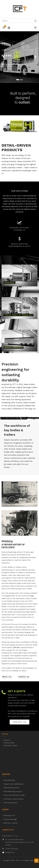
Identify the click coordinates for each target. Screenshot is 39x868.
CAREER (5, 811)
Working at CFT (10, 817)
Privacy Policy (9, 745)
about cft (7, 678)
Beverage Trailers (11, 747)
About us (7, 742)
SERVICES (6, 776)
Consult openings (10, 821)
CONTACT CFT (8, 832)
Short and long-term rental (14, 797)
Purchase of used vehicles (14, 801)
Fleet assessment (11, 804)
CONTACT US (24, 678)
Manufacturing (9, 782)
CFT (4, 736)
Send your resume (11, 825)
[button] (2, 57)
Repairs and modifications (14, 786)
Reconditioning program (13, 793)
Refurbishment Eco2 (11, 789)
